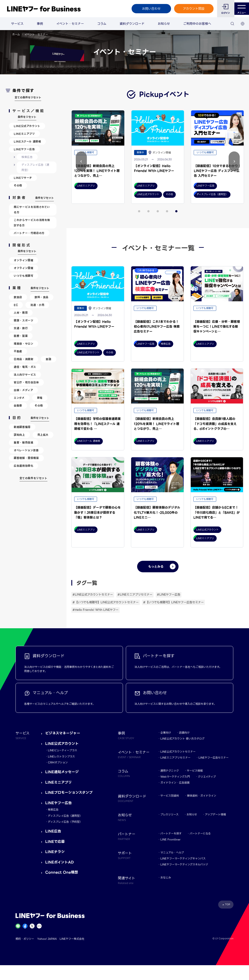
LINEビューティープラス (62, 750)
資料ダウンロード (132, 24)
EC (16, 305)
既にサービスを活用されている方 (32, 210)
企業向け (166, 733)
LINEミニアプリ (24, 134)
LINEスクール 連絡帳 (27, 141)
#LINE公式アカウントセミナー (93, 595)
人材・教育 (21, 313)
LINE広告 (53, 831)
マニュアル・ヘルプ (172, 852)
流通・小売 (37, 305)
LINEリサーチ (23, 178)
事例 (40, 24)
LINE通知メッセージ (62, 772)
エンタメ (19, 398)
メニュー (240, 9)
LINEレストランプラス (61, 756)
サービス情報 (195, 771)
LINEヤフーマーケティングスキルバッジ (184, 864)
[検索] (232, 24)
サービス (17, 24)
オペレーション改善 (26, 450)
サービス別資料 (170, 796)
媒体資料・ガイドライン (202, 796)
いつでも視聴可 (23, 276)
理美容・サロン (23, 344)
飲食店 (18, 297)
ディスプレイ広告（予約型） (65, 822)
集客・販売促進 (23, 443)
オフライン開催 (23, 268)
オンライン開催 (23, 260)
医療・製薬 (21, 336)
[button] (234, 161)
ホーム (16, 34)
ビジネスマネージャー (63, 733)
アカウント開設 (191, 9)
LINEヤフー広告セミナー (214, 758)
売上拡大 (43, 435)
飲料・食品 (42, 297)
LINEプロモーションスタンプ (69, 793)
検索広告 (27, 157)
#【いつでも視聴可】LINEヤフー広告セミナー (173, 602)
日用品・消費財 (23, 359)
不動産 (18, 351)
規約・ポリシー (25, 939)
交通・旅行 (21, 328)
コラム (102, 24)
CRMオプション (58, 762)
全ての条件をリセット (28, 97)
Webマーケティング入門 (175, 777)
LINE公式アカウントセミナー (178, 752)
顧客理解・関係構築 (26, 458)
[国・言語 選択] (243, 24)
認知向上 (19, 435)
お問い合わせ (149, 9)
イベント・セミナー (70, 24)
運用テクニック (170, 771)
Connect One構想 (62, 872)
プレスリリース (169, 814)
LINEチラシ (55, 852)
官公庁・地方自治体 (26, 382)
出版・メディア (23, 390)
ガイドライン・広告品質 (175, 783)
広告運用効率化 (23, 466)
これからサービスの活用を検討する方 (32, 223)
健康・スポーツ (23, 320)
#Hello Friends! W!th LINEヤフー (95, 610)
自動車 (18, 406)
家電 (40, 398)
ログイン (223, 13)
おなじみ (166, 877)
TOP (228, 904)
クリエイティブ (207, 777)
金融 (48, 359)
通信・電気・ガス (25, 367)
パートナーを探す (171, 833)
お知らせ (164, 24)
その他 (18, 185)
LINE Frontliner (170, 839)
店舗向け (184, 733)
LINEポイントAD (59, 862)
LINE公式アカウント (27, 126)
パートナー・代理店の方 (29, 233)
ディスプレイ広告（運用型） (35, 167)
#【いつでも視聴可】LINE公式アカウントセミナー (106, 602)
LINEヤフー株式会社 (72, 939)
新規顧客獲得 (22, 427)
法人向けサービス (25, 375)
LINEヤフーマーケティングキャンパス (183, 858)
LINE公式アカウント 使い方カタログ (182, 739)
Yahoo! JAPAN (47, 939)
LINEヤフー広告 (24, 149)
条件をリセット (27, 117)
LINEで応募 (55, 842)
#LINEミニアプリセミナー (135, 595)
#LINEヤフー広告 (169, 595)
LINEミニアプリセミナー (175, 758)
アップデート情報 (215, 814)
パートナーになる (200, 833)
